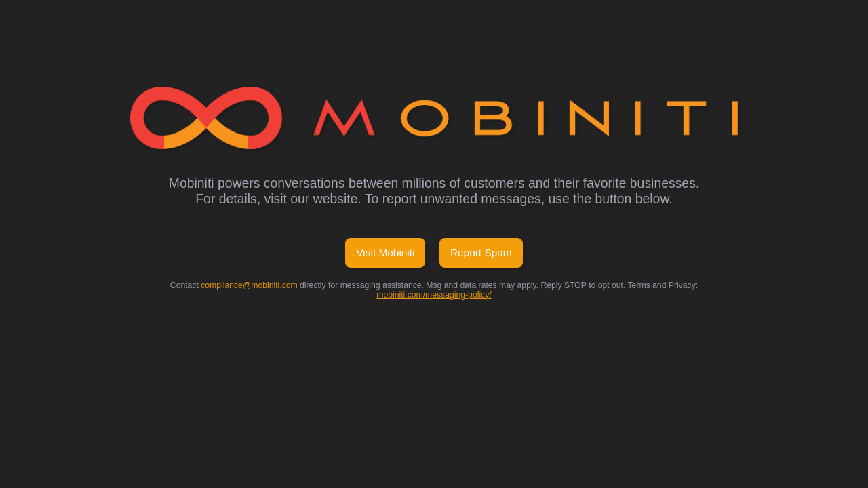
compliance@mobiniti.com (249, 285)
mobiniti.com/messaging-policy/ (434, 295)
